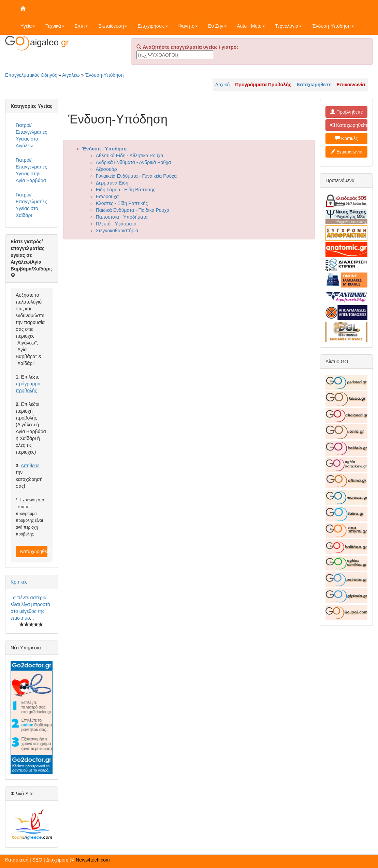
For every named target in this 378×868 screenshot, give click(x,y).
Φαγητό (188, 26)
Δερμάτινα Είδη (112, 183)
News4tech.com (93, 860)
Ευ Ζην (217, 26)
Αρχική (223, 85)
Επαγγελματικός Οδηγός (31, 75)
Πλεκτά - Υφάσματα (116, 224)
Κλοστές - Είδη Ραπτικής (122, 203)
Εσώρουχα (107, 196)
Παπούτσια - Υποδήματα (122, 217)
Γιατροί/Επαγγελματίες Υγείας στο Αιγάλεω (31, 135)
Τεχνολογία (289, 26)
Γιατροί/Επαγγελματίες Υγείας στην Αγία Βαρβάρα (31, 170)
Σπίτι (81, 26)
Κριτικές (19, 582)
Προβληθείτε (347, 112)
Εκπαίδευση (113, 26)
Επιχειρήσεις (153, 26)
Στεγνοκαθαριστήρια (117, 231)
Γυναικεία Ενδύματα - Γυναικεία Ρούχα (136, 176)
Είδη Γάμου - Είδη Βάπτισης (126, 190)
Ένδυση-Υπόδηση (333, 26)
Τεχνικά (55, 26)
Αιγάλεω (71, 75)
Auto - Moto (251, 26)
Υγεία (28, 26)
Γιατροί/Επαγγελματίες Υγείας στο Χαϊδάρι (31, 205)
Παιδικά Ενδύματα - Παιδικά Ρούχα (133, 210)
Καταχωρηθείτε (34, 551)
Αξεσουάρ (106, 169)
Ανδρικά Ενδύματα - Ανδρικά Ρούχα (133, 162)
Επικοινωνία (347, 152)
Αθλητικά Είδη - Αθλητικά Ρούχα (130, 156)
